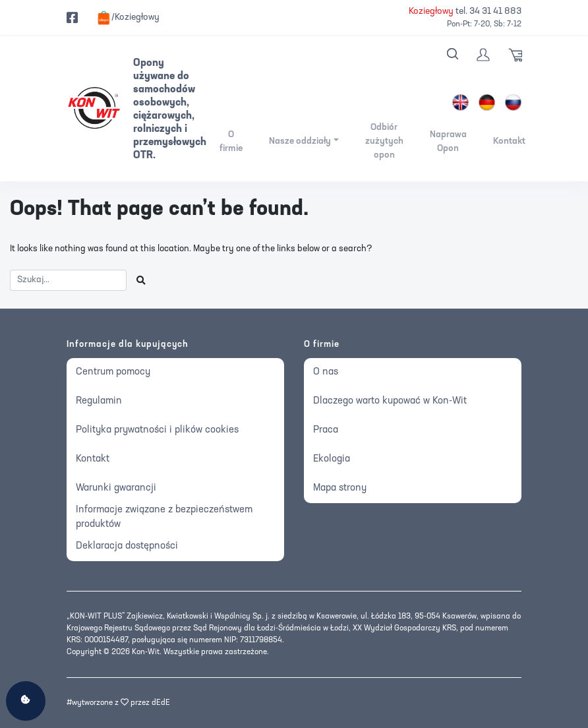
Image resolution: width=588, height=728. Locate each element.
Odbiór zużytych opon (384, 141)
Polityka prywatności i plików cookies (157, 430)
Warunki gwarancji (116, 488)
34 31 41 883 (495, 12)
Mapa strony (340, 488)
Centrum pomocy (113, 372)
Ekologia (332, 459)
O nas (326, 372)
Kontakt (509, 141)
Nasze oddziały (300, 141)
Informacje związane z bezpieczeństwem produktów (164, 518)
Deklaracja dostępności (127, 546)
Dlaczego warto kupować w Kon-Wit (390, 401)
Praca (326, 430)
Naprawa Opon (448, 142)
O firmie (231, 142)
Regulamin (99, 401)
